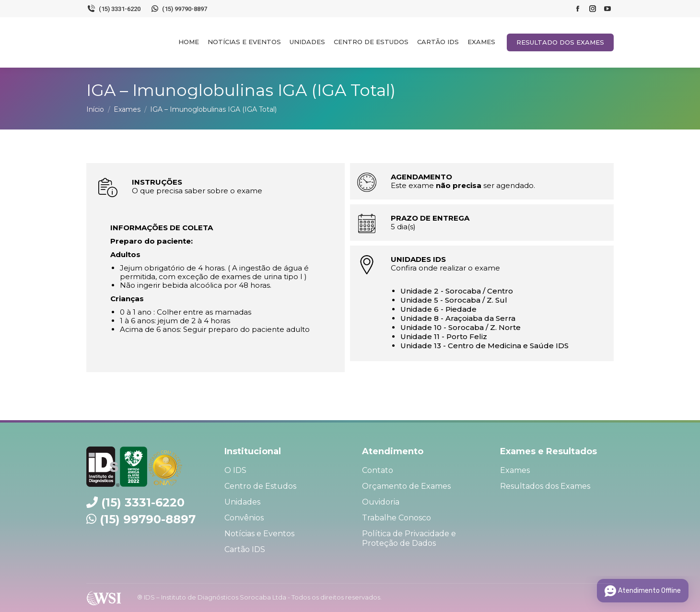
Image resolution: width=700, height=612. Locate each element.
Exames (515, 470)
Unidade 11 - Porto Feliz (444, 336)
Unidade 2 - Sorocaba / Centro (457, 291)
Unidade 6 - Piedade (438, 309)
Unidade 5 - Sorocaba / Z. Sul (454, 300)
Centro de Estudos (260, 486)
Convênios (244, 518)
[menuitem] (189, 42)
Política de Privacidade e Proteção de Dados (409, 538)
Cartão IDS (245, 549)
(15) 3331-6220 (113, 9)
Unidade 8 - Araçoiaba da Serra (458, 318)
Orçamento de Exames (406, 486)
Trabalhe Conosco (397, 518)
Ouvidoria (381, 502)
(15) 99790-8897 (179, 9)
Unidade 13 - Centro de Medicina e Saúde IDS (484, 346)
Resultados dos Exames (545, 486)
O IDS (235, 470)
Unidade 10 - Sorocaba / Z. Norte (461, 327)
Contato (378, 470)
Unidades (242, 502)
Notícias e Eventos (259, 534)
